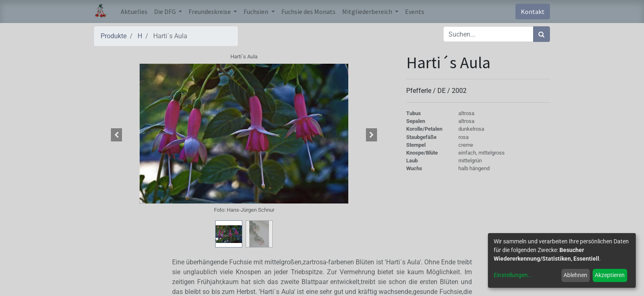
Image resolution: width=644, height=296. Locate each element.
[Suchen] (542, 34)
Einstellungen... (513, 275)
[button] (117, 135)
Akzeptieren (610, 275)
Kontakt (533, 12)
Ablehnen (575, 275)
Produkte (114, 36)
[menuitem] (134, 12)
